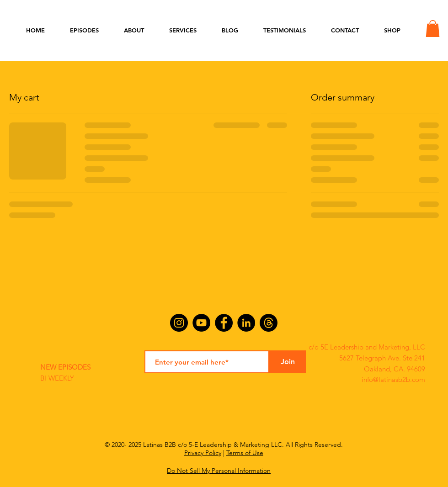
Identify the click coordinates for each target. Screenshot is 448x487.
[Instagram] (179, 323)
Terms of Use (245, 453)
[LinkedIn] (246, 323)
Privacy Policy (203, 453)
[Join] (288, 362)
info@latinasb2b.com (393, 379)
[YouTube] (201, 323)
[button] (433, 29)
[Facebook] (224, 323)
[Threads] (269, 323)
